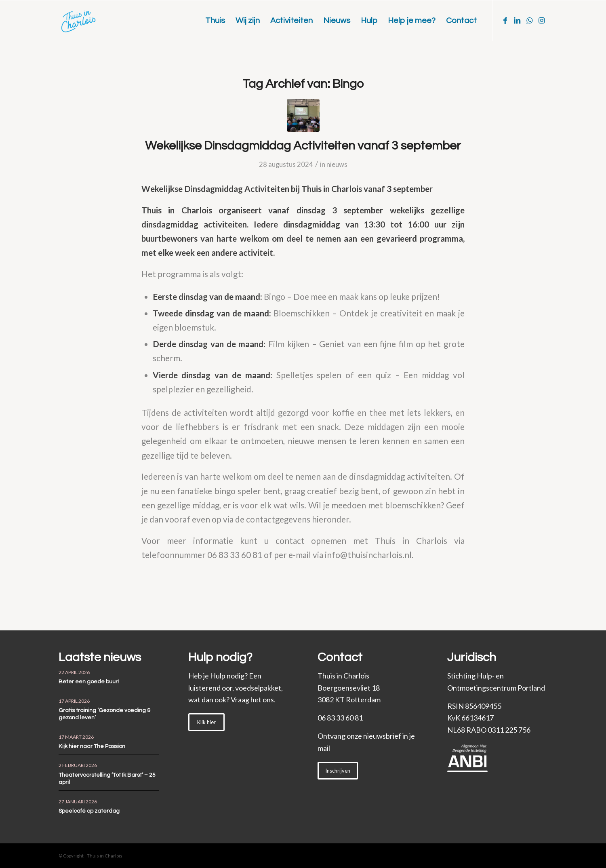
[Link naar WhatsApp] (529, 20)
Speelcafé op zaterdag (89, 811)
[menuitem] (215, 21)
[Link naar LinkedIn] (517, 20)
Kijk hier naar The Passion (92, 746)
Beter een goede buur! (89, 682)
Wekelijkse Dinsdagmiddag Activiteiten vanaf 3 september (303, 146)
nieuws (337, 164)
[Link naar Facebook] (505, 20)
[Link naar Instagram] (541, 20)
